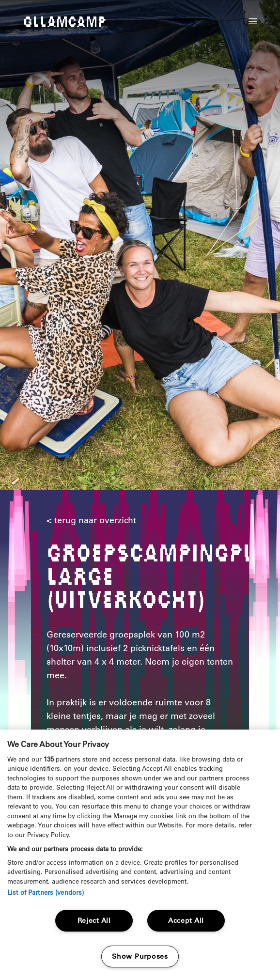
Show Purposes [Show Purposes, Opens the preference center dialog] (140, 956)
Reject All (94, 920)
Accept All (186, 920)
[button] (253, 21)
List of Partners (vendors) (46, 892)
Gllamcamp (65, 22)
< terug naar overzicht (91, 520)
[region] (140, 855)
